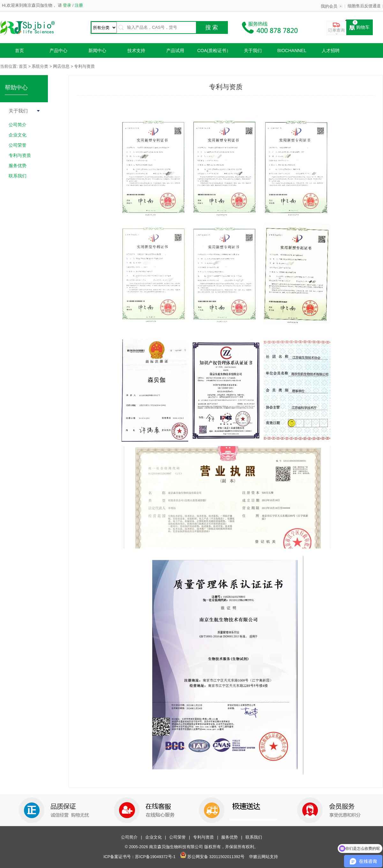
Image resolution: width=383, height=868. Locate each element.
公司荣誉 (177, 837)
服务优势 (229, 837)
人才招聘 (331, 50)
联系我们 (254, 837)
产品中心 (58, 50)
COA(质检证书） (214, 50)
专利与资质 (203, 837)
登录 (67, 5)
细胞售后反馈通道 (364, 6)
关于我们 (253, 50)
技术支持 (136, 50)
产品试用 (175, 50)
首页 (19, 50)
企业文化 (154, 837)
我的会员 (329, 6)
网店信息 (61, 66)
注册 (78, 5)
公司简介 (129, 837)
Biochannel (292, 50)
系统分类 (40, 66)
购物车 (360, 27)
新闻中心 (97, 50)
